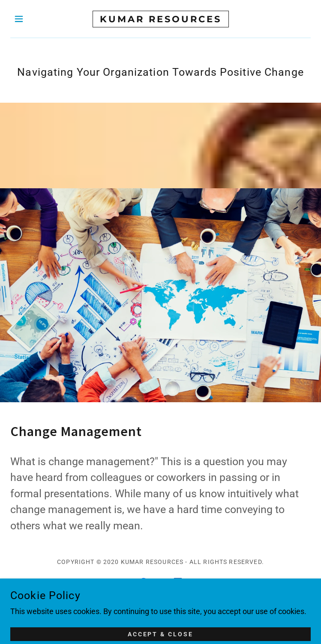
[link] (161, 19)
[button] (33, 19)
